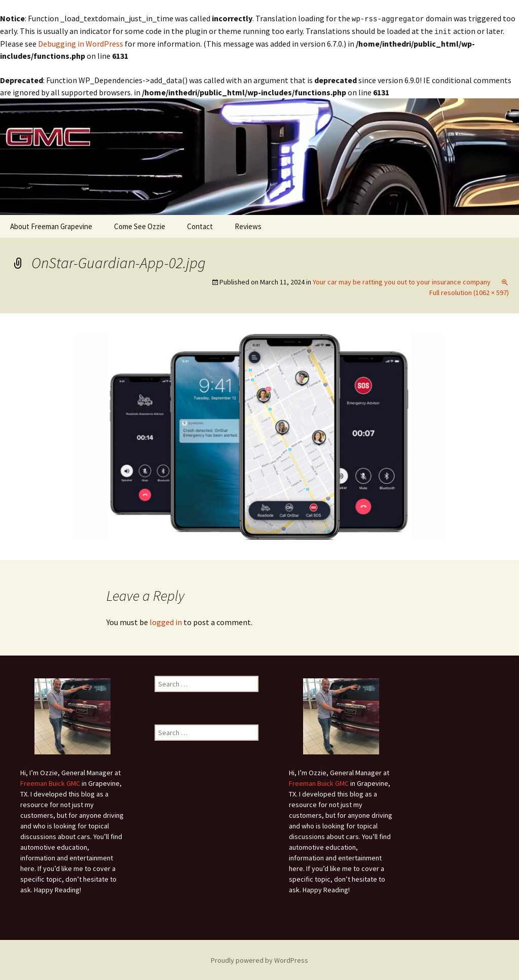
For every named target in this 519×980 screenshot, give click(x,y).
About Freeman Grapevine (51, 225)
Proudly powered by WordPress (259, 959)
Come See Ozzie (140, 225)
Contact (200, 225)
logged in (166, 621)
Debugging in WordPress (81, 43)
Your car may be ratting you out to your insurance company (402, 281)
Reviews (248, 225)
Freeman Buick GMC (50, 782)
